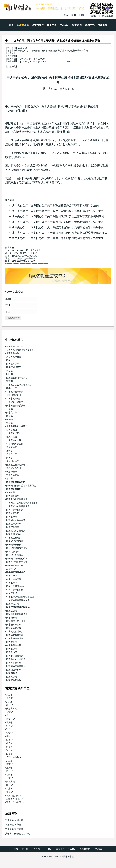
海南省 (10, 764)
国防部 (10, 374)
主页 (16, 849)
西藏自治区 (12, 782)
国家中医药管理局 (15, 656)
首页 (11, 25)
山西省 (10, 705)
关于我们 (26, 849)
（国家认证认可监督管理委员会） (22, 503)
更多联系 (31, 261)
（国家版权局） (14, 538)
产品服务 (72, 849)
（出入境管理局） (15, 632)
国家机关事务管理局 (16, 531)
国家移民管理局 (14, 628)
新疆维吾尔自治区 (15, 799)
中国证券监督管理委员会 (18, 600)
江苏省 (10, 726)
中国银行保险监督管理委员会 (20, 597)
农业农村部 (12, 454)
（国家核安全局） (15, 440)
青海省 (10, 792)
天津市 (10, 698)
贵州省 (10, 775)
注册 (74, 15)
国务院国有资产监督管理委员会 (21, 486)
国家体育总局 (13, 513)
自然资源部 (12, 430)
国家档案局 (12, 673)
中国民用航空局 (14, 645)
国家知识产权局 (14, 670)
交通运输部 (12, 447)
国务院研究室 (13, 552)
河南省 (10, 747)
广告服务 (48, 849)
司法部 (10, 419)
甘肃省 (10, 789)
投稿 (81, 15)
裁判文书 (90, 25)
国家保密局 (12, 677)
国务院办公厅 (13, 364)
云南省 (10, 778)
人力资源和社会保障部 (17, 426)
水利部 (10, 451)
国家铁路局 (12, 642)
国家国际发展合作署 (16, 520)
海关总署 (11, 492)
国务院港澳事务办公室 (17, 548)
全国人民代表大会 (15, 346)
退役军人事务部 (14, 468)
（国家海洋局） (14, 433)
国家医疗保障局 (14, 524)
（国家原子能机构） (16, 402)
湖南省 (10, 754)
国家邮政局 (12, 649)
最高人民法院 (13, 353)
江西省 (10, 740)
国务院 (10, 360)
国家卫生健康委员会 (16, 465)
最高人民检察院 (14, 357)
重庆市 (10, 768)
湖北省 (10, 750)
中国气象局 (12, 593)
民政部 (10, 416)
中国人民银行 (13, 475)
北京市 (10, 695)
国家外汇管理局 (14, 663)
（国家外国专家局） (16, 392)
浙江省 (10, 729)
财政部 (10, 423)
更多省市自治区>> (15, 802)
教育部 (10, 381)
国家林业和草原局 (15, 635)
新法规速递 (23, 25)
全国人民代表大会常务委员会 (20, 350)
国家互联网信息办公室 (17, 562)
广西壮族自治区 (14, 757)
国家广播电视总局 (15, 510)
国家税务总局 (13, 496)
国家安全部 (12, 413)
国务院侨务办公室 (15, 555)
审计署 (10, 479)
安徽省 (10, 733)
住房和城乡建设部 (15, 444)
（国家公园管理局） (16, 638)
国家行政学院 (13, 604)
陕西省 (10, 785)
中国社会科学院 (14, 579)
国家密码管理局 (14, 680)
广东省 (10, 761)
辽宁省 (10, 712)
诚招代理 (60, 849)
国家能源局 (12, 618)
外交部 (10, 371)
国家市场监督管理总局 (17, 499)
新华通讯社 (12, 569)
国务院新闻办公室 (15, 565)
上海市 (10, 723)
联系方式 (98, 849)
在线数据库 (85, 849)
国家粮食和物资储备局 (17, 614)
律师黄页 (77, 25)
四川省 (10, 771)
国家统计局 (12, 517)
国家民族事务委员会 (16, 406)
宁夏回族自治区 (14, 796)
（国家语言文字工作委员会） (20, 385)
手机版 (37, 849)
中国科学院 (12, 576)
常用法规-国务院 (13, 825)
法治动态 (64, 25)
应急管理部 (12, 472)
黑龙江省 (11, 719)
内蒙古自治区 (13, 709)
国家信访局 (12, 611)
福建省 (10, 736)
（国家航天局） (14, 399)
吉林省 (10, 716)
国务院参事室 (13, 527)
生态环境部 (12, 437)
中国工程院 (12, 583)
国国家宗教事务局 (15, 541)
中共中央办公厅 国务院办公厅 (58, 89)
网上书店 (52, 25)
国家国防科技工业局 (16, 621)
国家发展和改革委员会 (17, 378)
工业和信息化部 (14, 395)
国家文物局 (12, 652)
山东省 (10, 743)
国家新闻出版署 (14, 534)
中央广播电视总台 (15, 590)
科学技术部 (12, 388)
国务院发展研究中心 (16, 586)
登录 (66, 15)
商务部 (10, 458)
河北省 (10, 702)
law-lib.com (17, 250)
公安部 (10, 409)
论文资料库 (38, 25)
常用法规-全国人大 (14, 820)
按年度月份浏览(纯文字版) (18, 834)
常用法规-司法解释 (14, 829)
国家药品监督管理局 (16, 666)
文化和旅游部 (13, 461)
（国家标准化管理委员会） (19, 506)
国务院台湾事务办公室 (17, 559)
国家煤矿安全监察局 (16, 659)
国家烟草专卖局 (14, 625)
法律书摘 (102, 25)
